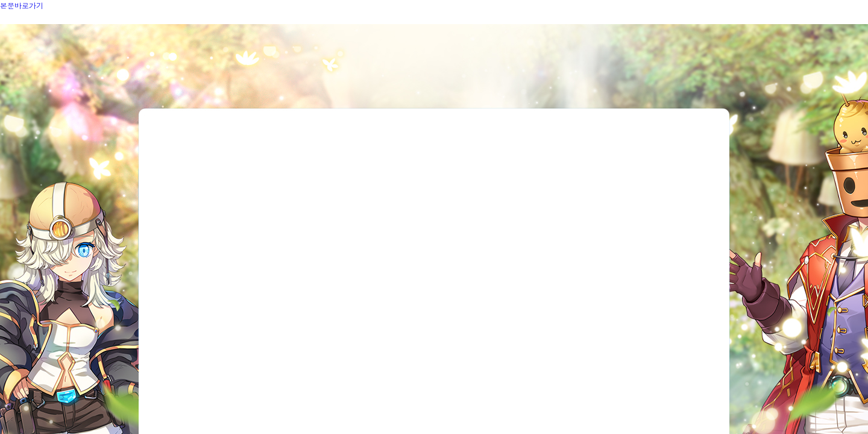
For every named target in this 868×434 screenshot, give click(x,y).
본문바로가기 (22, 5)
